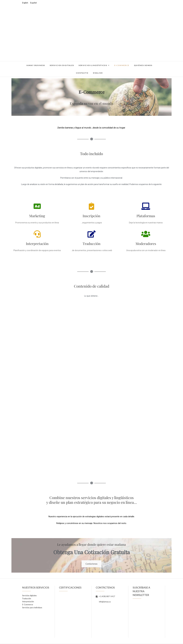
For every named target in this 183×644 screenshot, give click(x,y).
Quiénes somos (143, 65)
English (25, 3)
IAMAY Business (36, 65)
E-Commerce (122, 65)
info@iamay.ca (103, 602)
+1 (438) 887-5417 (105, 597)
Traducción (27, 599)
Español (33, 3)
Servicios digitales (62, 65)
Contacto (82, 73)
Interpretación (28, 602)
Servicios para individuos (32, 608)
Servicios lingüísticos (93, 65)
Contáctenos (92, 564)
